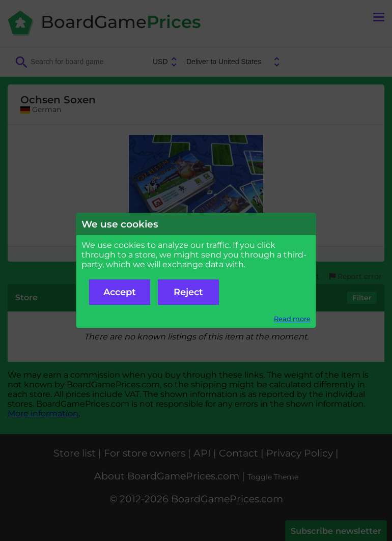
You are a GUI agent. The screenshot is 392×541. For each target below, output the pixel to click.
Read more (292, 319)
